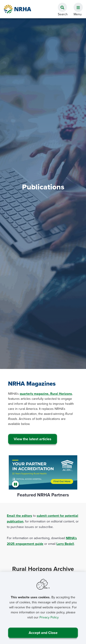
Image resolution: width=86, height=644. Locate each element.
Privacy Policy (49, 617)
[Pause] (16, 484)
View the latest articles (33, 439)
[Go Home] (18, 9)
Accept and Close (43, 633)
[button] (76, 5)
